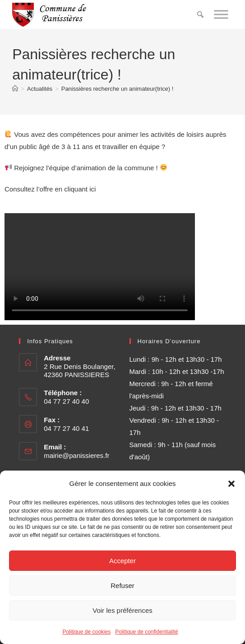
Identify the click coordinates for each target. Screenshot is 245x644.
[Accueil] (15, 89)
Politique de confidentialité (146, 632)
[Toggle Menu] (221, 14)
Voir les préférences (122, 610)
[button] (231, 484)
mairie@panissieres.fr (76, 455)
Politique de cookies (86, 632)
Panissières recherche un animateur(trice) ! (118, 89)
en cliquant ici (75, 189)
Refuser (122, 586)
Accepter (122, 561)
